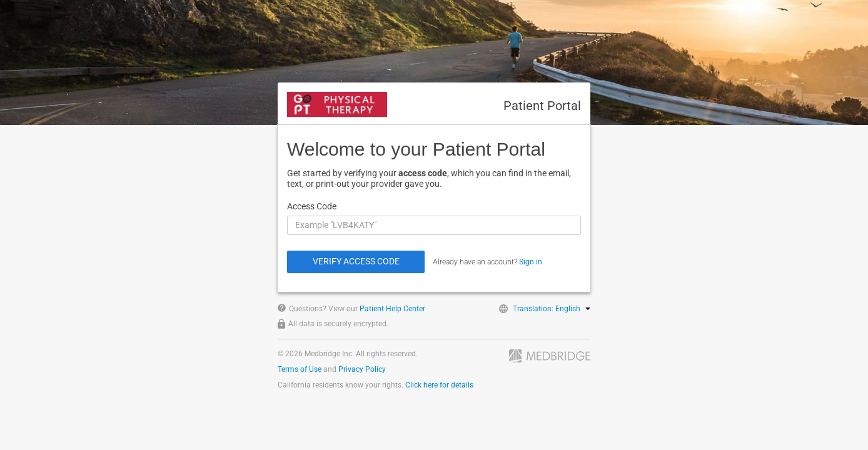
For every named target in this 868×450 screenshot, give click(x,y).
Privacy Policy (362, 369)
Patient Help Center (392, 309)
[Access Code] (434, 225)
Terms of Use (300, 369)
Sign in (531, 262)
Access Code (312, 206)
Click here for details (439, 385)
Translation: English (552, 309)
